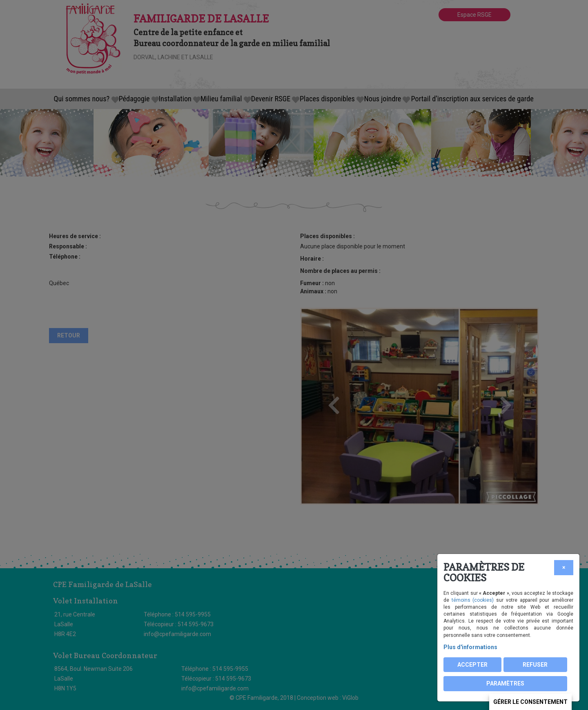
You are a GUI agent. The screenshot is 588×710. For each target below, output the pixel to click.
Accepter (472, 665)
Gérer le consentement (530, 702)
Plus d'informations (470, 647)
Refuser (535, 665)
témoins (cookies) (473, 600)
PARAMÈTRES (505, 683)
